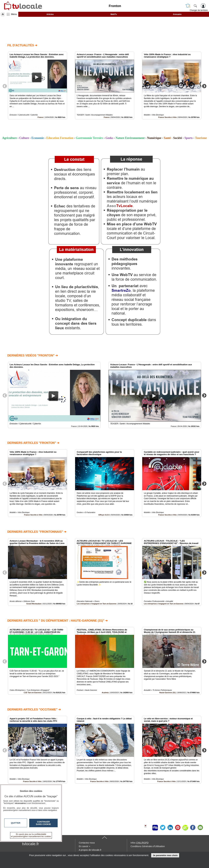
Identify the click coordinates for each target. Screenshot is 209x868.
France (40, 117)
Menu (14, 14)
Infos (140, 843)
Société (178, 138)
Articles (50, 14)
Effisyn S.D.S (104, 515)
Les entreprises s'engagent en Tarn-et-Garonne (96, 604)
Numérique (154, 138)
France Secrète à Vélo (167, 117)
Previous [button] (5, 86)
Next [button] (204, 86)
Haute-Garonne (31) (168, 693)
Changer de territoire (199, 10)
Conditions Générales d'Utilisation (148, 846)
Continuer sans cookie (43, 823)
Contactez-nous (87, 843)
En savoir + (85, 846)
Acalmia (105, 693)
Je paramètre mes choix (165, 855)
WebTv (114, 14)
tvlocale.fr (31, 844)
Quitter (16, 823)
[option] (37, 86)
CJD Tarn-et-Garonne (32, 693)
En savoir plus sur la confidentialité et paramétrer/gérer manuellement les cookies (31, 835)
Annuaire (177, 14)
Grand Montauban (34, 604)
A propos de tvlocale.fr (90, 850)
